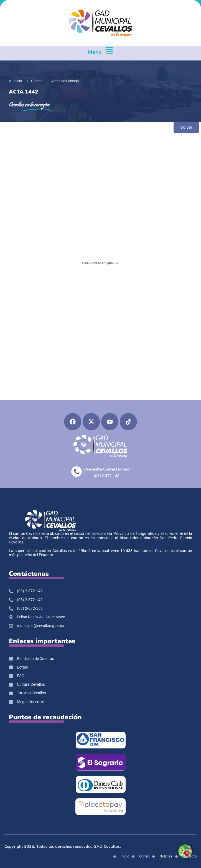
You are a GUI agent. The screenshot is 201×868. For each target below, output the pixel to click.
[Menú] (109, 53)
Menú (95, 52)
